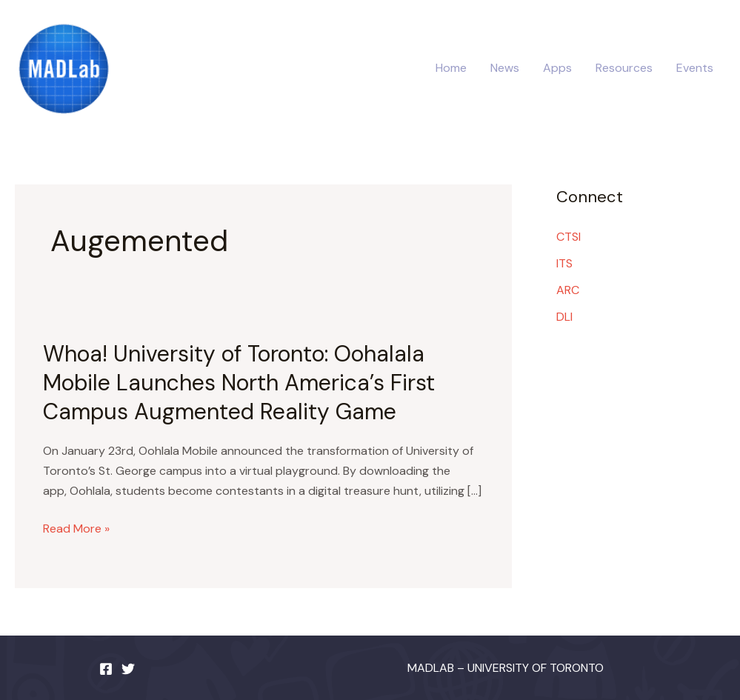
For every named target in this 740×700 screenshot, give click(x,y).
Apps (557, 68)
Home (451, 68)
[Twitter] (128, 669)
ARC (568, 290)
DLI (564, 317)
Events (695, 68)
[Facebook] (106, 669)
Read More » (76, 529)
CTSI (569, 237)
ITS (564, 263)
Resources (624, 68)
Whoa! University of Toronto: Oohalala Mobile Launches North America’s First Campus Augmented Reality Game (239, 383)
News (505, 68)
